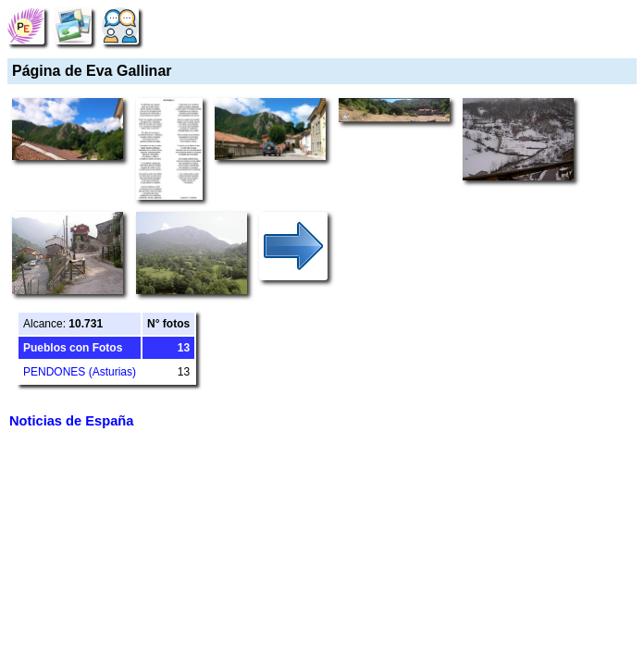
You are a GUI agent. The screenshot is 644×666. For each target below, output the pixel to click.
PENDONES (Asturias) (80, 372)
